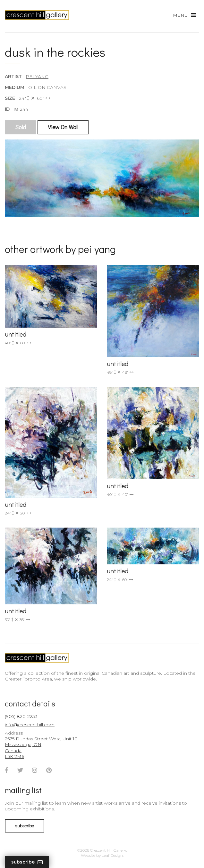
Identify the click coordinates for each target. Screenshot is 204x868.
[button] (180, 15)
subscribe (25, 826)
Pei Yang (37, 76)
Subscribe (27, 862)
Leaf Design (112, 855)
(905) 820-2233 (21, 716)
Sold (21, 127)
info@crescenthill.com (30, 725)
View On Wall (63, 127)
